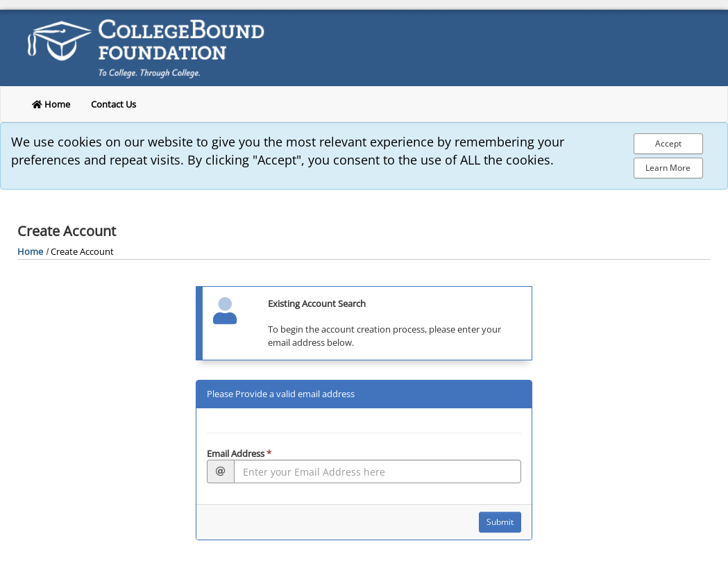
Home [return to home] (51, 104)
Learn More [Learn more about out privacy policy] (668, 168)
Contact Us (113, 104)
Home (30, 251)
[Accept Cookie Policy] (668, 144)
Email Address (239, 453)
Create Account (82, 251)
